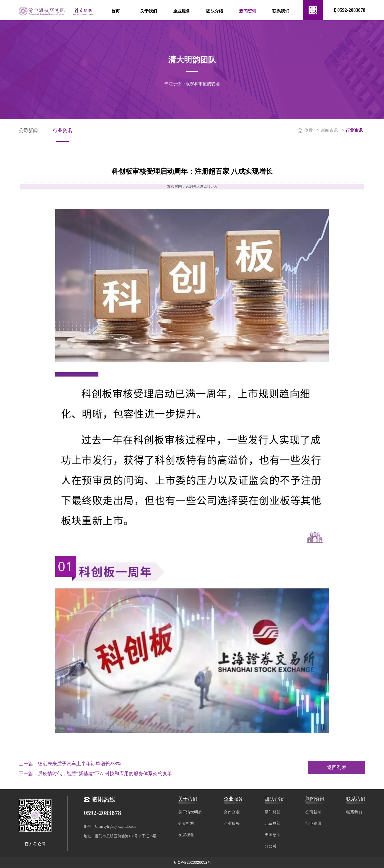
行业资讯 (62, 130)
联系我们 (281, 11)
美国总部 (273, 835)
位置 (305, 130)
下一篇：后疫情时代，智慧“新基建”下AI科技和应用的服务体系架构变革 (95, 771)
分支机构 (186, 823)
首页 (115, 11)
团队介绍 (215, 11)
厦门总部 (273, 812)
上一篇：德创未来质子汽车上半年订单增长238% (70, 762)
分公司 (271, 846)
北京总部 (273, 823)
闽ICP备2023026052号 (192, 862)
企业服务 (182, 11)
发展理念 (186, 835)
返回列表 (337, 767)
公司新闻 (28, 130)
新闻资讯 (248, 11)
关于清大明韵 (190, 812)
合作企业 (232, 812)
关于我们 (149, 11)
